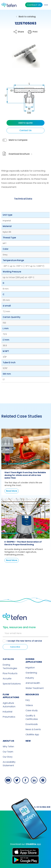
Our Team (8, 752)
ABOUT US (8, 741)
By (42, 807)
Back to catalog (27, 17)
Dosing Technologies (10, 667)
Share (21, 32)
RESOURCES (32, 694)
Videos (29, 705)
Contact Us (34, 5)
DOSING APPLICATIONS (34, 660)
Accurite (7, 679)
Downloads (32, 724)
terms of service (33, 641)
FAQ (28, 700)
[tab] (23, 199)
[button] (24, 56)
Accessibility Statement (9, 764)
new (28, 741)
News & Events (33, 729)
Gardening (31, 673)
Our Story (8, 757)
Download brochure (19, 154)
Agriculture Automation (9, 705)
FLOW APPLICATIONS (11, 696)
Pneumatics (9, 717)
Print (35, 32)
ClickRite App (32, 735)
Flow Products (10, 673)
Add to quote (25, 123)
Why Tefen (8, 747)
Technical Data (23, 199)
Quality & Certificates (32, 717)
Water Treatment (35, 688)
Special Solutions (12, 684)
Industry (30, 678)
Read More (12, 491)
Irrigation (30, 668)
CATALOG (8, 659)
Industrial (7, 712)
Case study (32, 710)
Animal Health (33, 683)
